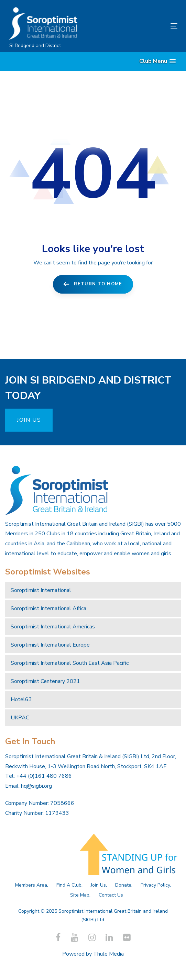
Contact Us (111, 895)
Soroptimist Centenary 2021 (45, 681)
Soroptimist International (41, 590)
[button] (157, 61)
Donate (123, 885)
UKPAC (20, 718)
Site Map (80, 895)
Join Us (98, 885)
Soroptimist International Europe (50, 645)
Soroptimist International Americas (53, 627)
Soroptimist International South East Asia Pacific (70, 663)
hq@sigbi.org (36, 786)
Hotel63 (21, 699)
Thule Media (108, 954)
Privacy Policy (155, 885)
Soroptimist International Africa (48, 608)
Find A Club (69, 885)
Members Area (31, 885)
